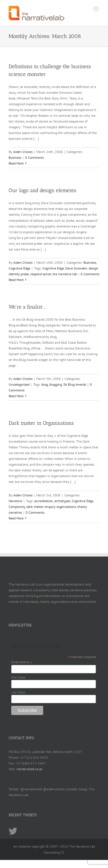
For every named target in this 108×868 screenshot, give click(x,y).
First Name (18, 677)
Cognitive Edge (19, 268)
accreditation (44, 501)
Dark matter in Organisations (41, 423)
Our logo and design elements (42, 190)
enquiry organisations (60, 507)
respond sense (41, 274)
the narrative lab (65, 274)
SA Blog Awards (75, 384)
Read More (16, 163)
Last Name (18, 692)
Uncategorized (19, 384)
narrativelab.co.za (29, 769)
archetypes (62, 501)
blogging (56, 384)
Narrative (15, 501)
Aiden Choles (23, 152)
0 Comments (34, 157)
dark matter (35, 507)
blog (45, 384)
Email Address (22, 662)
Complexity (17, 507)
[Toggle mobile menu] (96, 9)
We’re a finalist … (27, 307)
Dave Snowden (76, 268)
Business (15, 157)
